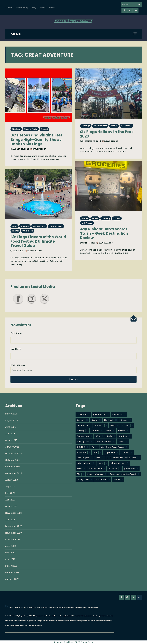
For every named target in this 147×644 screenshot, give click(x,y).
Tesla (111, 436)
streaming (83, 453)
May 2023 (10, 493)
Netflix (96, 420)
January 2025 (12, 447)
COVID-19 (83, 415)
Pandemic (119, 415)
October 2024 (13, 460)
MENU (16, 34)
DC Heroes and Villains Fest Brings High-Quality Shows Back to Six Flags (36, 140)
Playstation (111, 453)
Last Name (16, 349)
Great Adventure (105, 442)
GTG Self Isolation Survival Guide (123, 458)
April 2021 (10, 520)
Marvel (118, 480)
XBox (99, 436)
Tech (43, 8)
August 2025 (12, 421)
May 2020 (10, 553)
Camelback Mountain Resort (124, 474)
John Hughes (85, 458)
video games (85, 442)
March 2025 (11, 441)
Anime (85, 218)
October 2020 (12, 540)
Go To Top (139, 597)
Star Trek (124, 436)
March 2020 (11, 566)
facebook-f (124, 10)
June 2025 (10, 427)
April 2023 (10, 500)
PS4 (80, 474)
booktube (115, 469)
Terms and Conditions (64, 642)
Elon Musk (111, 420)
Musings (16, 129)
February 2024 (13, 467)
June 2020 (10, 546)
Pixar (99, 458)
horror (102, 463)
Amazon (97, 431)
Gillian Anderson (119, 463)
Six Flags (127, 426)
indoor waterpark (97, 474)
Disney (126, 420)
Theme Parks (31, 129)
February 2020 (13, 573)
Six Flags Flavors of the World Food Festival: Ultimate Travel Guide (38, 241)
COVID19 (83, 447)
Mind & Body (22, 8)
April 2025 (10, 434)
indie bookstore (86, 463)
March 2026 (11, 414)
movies (123, 431)
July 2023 (10, 487)
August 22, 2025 (20, 149)
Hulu (97, 453)
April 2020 (10, 559)
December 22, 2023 (90, 141)
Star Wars (101, 426)
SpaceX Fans (84, 436)
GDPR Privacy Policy (84, 642)
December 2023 (14, 474)
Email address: (73, 369)
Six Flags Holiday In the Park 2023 (107, 134)
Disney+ (127, 453)
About (52, 8)
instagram (130, 10)
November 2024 (14, 454)
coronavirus (84, 426)
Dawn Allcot (38, 149)
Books (95, 218)
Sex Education (97, 469)
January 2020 (12, 579)
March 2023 (11, 507)
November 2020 (13, 533)
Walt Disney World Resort (114, 447)
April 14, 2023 (88, 243)
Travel (9, 8)
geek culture (101, 415)
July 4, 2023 (17, 251)
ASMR (81, 469)
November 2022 (13, 513)
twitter (136, 10)
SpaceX (82, 420)
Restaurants (39, 226)
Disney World (85, 480)
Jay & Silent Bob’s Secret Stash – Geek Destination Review (104, 233)
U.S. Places (28, 231)
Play (34, 8)
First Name (16, 333)
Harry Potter (103, 480)
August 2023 (11, 480)
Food (15, 226)
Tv (95, 447)
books (110, 431)
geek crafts (131, 469)
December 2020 (14, 526)
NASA (114, 426)
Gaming (106, 218)
